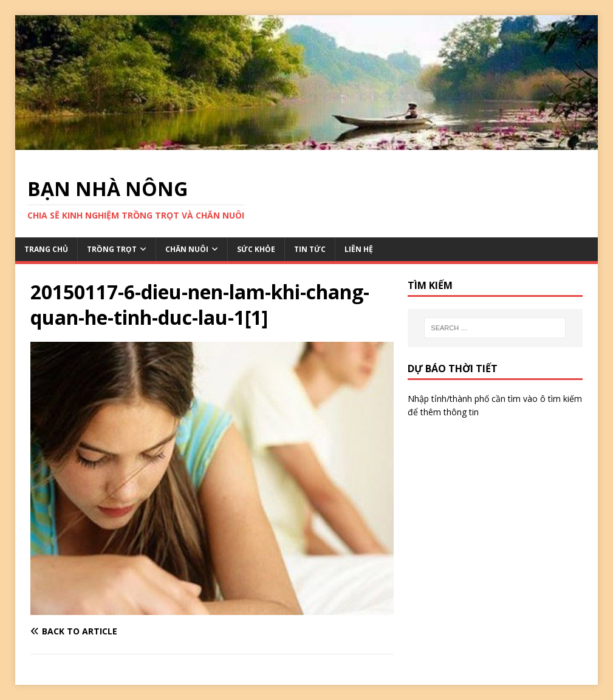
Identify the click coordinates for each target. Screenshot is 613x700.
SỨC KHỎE (256, 249)
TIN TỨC (310, 249)
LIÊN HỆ (359, 249)
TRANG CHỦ (46, 249)
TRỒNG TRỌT (112, 249)
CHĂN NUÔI (187, 249)
